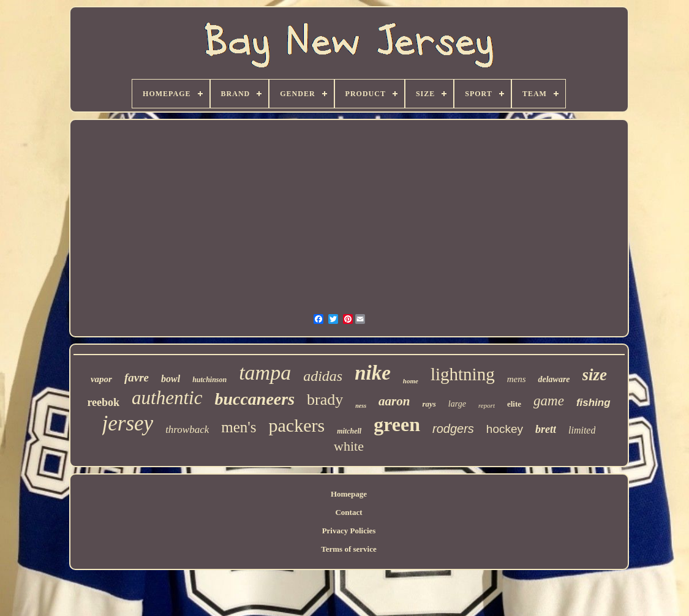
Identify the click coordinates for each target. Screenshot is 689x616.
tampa (265, 373)
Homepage (349, 494)
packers (297, 425)
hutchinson (209, 380)
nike (373, 373)
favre (137, 377)
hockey (505, 429)
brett (546, 429)
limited (582, 430)
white (349, 446)
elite (514, 404)
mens (517, 379)
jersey (128, 423)
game (549, 401)
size (595, 375)
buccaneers (254, 399)
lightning (463, 374)
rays (429, 404)
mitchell (349, 431)
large (457, 404)
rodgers (453, 429)
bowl (171, 379)
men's (239, 427)
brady (325, 400)
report (487, 405)
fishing (593, 403)
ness (361, 406)
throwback (187, 430)
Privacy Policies (349, 531)
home (411, 381)
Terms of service (349, 549)
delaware (554, 379)
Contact (348, 512)
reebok (103, 402)
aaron (394, 401)
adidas (323, 376)
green (397, 424)
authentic (167, 398)
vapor (101, 379)
